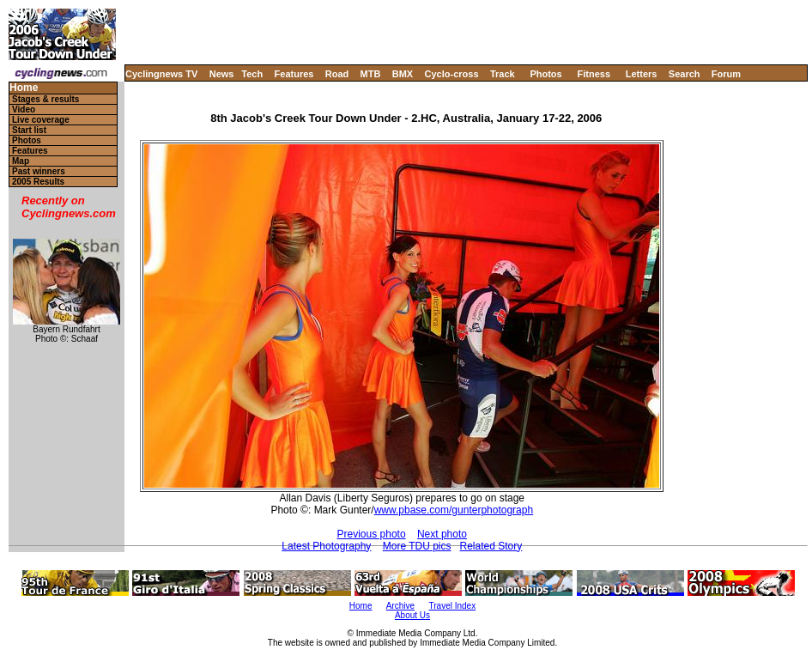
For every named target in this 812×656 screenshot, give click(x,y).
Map (21, 161)
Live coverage (41, 120)
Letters (642, 74)
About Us (412, 615)
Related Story (491, 546)
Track (503, 74)
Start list (29, 130)
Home (24, 88)
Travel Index (453, 606)
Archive (400, 606)
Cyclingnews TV (161, 74)
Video (24, 109)
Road (337, 74)
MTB (371, 74)
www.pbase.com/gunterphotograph (454, 510)
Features (294, 74)
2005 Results (38, 182)
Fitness (594, 74)
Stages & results (45, 99)
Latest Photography (326, 546)
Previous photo (372, 534)
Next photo (442, 534)
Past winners (39, 171)
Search (685, 74)
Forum (726, 74)
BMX (403, 74)
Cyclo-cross (452, 74)
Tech (252, 74)
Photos (545, 74)
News (222, 74)
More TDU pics (417, 546)
